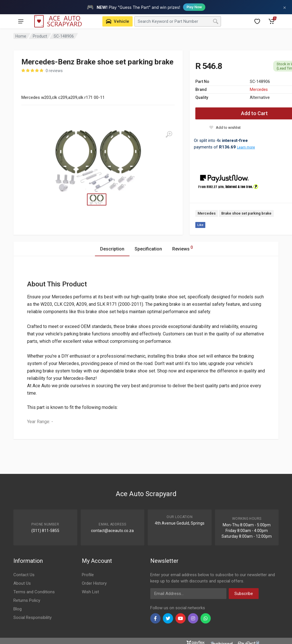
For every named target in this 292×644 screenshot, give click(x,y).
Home (21, 36)
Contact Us (24, 575)
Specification (148, 249)
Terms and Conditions (34, 592)
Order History (94, 583)
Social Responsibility (33, 617)
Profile (88, 575)
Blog (18, 609)
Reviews (182, 248)
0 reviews (54, 71)
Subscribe (244, 594)
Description (112, 249)
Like (200, 225)
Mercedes (259, 89)
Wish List (90, 592)
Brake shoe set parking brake (246, 213)
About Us (22, 583)
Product (40, 36)
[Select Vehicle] (117, 21)
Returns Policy (27, 600)
